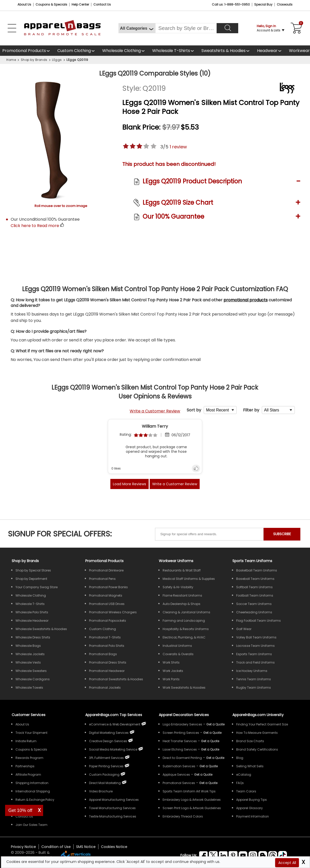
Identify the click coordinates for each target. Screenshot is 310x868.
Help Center (80, 4)
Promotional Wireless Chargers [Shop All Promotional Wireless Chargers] (113, 612)
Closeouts (285, 4)
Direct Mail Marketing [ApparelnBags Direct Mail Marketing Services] (105, 783)
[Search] (227, 28)
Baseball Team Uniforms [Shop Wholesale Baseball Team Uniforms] (255, 579)
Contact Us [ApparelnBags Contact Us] (24, 816)
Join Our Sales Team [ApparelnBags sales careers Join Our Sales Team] (31, 825)
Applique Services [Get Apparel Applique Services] (176, 775)
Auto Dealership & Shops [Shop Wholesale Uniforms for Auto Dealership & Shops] (182, 604)
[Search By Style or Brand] (186, 28)
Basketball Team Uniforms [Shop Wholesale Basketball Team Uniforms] (257, 570)
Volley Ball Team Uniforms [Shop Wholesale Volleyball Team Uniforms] (256, 637)
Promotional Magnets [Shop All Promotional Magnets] (106, 595)
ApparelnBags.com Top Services (114, 715)
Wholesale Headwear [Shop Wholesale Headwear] (32, 621)
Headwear (267, 52)
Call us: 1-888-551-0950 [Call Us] (231, 4)
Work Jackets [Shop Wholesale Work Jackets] (173, 671)
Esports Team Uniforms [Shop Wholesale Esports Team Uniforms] (254, 654)
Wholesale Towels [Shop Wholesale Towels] (29, 688)
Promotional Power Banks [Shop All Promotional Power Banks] (108, 587)
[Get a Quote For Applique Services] (203, 775)
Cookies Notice (114, 847)
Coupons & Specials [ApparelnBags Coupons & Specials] (31, 749)
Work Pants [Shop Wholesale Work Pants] (171, 679)
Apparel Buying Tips (252, 800)
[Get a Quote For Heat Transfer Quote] (210, 741)
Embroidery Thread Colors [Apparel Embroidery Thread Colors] (183, 816)
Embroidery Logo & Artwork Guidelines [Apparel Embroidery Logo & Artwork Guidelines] (192, 800)
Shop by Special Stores (33, 570)
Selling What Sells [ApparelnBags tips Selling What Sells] (250, 766)
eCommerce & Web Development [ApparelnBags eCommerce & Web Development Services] (115, 724)
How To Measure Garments (257, 733)
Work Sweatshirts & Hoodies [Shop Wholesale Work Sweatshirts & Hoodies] (184, 688)
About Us (24, 4)
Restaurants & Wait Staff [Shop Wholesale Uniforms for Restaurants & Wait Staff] (182, 570)
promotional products (246, 300)
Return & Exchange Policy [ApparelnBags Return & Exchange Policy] (35, 800)
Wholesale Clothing (122, 51)
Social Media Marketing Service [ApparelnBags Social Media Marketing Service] (113, 749)
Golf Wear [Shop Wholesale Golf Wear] (244, 629)
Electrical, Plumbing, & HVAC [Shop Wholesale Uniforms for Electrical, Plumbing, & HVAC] (184, 637)
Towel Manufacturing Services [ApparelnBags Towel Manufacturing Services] (112, 808)
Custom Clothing (74, 51)
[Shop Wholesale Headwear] (271, 51)
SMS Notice (86, 847)
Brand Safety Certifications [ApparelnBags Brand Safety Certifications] (257, 749)
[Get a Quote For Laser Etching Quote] (210, 749)
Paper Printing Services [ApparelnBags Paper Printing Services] (106, 766)
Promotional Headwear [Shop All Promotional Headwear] (107, 671)
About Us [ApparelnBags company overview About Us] (22, 724)
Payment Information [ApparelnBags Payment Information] (253, 816)
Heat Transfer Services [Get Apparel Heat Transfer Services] (180, 741)
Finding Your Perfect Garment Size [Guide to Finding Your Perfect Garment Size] (262, 724)
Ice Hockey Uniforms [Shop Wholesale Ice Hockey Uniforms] (252, 671)
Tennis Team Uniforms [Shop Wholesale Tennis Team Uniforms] (254, 679)
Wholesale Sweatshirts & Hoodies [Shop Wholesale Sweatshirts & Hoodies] (41, 629)
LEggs (57, 60)
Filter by (251, 410)
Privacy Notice (23, 847)
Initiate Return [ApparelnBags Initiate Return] (26, 741)
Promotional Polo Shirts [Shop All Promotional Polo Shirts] (107, 646)
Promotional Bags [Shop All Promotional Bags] (103, 654)
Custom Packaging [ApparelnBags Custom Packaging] (104, 775)
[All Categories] (137, 28)
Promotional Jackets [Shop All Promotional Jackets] (105, 688)
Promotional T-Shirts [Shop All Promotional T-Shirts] (105, 637)
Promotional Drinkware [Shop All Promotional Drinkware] (106, 570)
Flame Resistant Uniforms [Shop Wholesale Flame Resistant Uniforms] (182, 595)
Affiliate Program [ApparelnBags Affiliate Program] (28, 775)
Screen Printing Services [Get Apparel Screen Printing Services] (181, 733)
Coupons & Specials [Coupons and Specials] (51, 4)
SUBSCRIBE (282, 534)
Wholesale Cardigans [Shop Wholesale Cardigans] (33, 679)
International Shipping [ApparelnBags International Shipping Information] (33, 791)
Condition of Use (56, 847)
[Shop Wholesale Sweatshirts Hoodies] (227, 51)
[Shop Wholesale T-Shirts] (175, 51)
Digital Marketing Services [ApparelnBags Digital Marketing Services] (109, 733)
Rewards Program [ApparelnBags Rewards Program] (29, 758)
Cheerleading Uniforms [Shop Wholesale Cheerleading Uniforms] (254, 612)
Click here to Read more (35, 226)
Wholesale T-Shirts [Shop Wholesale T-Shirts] (30, 604)
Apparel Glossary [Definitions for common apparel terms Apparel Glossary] (249, 808)
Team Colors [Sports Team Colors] (246, 791)
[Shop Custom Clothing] (77, 51)
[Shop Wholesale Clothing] (125, 51)
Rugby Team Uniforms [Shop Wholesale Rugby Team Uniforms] (254, 688)
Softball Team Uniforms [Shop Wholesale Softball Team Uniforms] (254, 587)
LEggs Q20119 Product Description (192, 181)
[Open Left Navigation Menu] (12, 28)
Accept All (287, 863)
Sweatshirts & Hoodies (223, 51)
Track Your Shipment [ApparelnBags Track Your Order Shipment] (31, 733)
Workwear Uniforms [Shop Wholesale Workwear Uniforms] (176, 561)
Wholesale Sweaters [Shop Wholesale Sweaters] (31, 671)
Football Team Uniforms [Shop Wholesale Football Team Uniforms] (255, 595)
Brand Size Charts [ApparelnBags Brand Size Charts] (250, 741)
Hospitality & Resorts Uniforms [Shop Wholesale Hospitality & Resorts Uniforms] (186, 629)
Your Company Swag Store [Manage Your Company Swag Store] (37, 587)
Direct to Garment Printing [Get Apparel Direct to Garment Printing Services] (182, 758)
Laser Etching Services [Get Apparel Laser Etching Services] (180, 749)
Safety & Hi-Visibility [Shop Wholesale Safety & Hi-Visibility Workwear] (178, 587)
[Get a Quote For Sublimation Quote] (209, 766)
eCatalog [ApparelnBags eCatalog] (244, 775)
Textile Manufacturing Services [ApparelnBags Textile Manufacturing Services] (113, 816)
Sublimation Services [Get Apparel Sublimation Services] (179, 766)
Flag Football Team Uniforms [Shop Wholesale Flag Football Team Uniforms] (259, 621)
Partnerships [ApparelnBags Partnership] (25, 766)
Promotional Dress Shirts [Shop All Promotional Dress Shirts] (108, 662)
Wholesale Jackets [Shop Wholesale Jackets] (30, 654)
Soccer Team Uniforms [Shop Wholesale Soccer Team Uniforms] (254, 604)
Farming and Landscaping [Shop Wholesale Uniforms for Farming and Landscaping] (184, 621)
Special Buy (263, 4)
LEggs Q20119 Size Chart (178, 203)
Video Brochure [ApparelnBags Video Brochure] (101, 791)
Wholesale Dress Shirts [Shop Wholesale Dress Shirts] (33, 637)
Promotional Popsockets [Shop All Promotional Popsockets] (108, 621)
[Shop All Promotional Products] (28, 51)
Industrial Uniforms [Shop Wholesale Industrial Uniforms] (177, 646)
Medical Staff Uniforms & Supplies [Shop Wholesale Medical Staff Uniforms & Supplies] (189, 579)
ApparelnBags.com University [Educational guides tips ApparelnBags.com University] (258, 715)
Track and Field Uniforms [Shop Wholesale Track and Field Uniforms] (255, 662)
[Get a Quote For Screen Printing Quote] (212, 733)
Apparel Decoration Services (184, 715)
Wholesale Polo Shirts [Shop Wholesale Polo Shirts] (32, 612)
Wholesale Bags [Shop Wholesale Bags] (28, 646)
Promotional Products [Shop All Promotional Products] (104, 561)
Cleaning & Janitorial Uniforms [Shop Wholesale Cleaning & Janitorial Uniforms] (186, 612)
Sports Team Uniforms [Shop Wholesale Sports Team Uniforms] (252, 561)
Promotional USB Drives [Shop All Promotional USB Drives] (107, 604)
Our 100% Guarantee (173, 216)
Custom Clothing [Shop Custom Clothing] (102, 629)
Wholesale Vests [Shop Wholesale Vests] (28, 662)
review (178, 147)
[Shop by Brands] (25, 561)
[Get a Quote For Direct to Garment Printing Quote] (215, 758)
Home (11, 60)
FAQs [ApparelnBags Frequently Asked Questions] (240, 783)
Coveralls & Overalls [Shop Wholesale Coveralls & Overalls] (178, 654)
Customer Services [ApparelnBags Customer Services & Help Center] (29, 715)
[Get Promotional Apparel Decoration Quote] (208, 783)
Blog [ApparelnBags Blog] (240, 758)
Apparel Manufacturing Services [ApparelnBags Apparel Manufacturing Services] (114, 800)
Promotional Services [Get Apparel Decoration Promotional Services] (179, 783)
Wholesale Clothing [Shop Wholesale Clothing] (31, 595)
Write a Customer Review (155, 411)
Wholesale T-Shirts (171, 51)
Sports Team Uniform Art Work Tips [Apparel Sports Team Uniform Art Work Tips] (189, 791)
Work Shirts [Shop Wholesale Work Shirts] (171, 662)
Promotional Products (24, 52)
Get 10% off (20, 810)
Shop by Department (31, 579)
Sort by (194, 410)
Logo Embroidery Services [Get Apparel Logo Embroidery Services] (182, 724)
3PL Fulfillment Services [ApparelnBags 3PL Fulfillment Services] (106, 758)
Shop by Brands (34, 60)
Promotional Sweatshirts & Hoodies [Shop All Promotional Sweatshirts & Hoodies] (116, 679)
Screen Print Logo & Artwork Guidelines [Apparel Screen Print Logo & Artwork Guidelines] (192, 808)
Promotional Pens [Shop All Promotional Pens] (102, 579)
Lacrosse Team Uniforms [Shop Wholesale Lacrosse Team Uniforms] (255, 646)
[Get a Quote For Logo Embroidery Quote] (215, 724)
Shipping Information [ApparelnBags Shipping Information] (32, 783)
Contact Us (102, 4)
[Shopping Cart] (295, 28)
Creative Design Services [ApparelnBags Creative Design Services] (108, 741)
